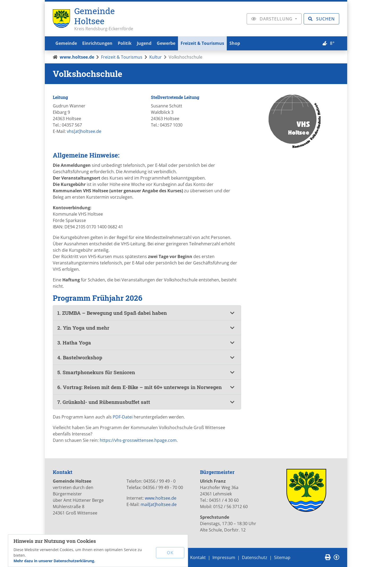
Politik (127, 43)
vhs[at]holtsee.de (84, 131)
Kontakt (198, 557)
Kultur (156, 57)
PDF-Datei (123, 417)
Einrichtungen (99, 43)
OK (170, 552)
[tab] (147, 313)
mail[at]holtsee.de (159, 504)
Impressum (224, 557)
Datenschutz (255, 557)
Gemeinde (67, 43)
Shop (242, 43)
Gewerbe (171, 43)
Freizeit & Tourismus (208, 43)
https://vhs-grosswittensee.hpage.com (138, 440)
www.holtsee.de (77, 57)
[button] (147, 313)
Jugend (148, 43)
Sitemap (282, 557)
